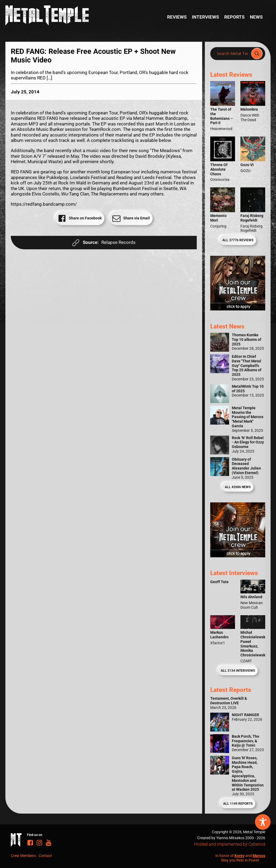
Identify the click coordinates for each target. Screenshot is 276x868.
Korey (239, 856)
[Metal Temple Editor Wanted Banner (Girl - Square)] (238, 309)
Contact (45, 856)
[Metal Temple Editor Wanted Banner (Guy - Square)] (238, 556)
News (256, 17)
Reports (234, 17)
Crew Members (23, 856)
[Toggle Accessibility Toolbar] (263, 822)
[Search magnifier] (257, 54)
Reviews (177, 17)
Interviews (205, 17)
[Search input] (232, 54)
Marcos (259, 856)
